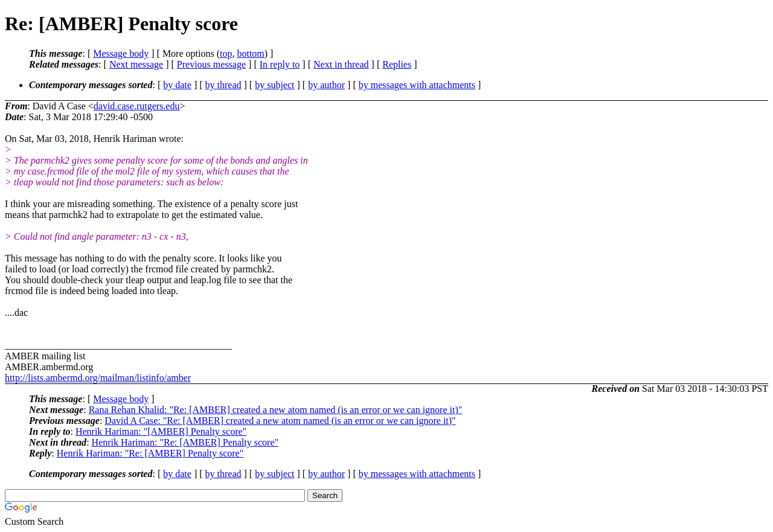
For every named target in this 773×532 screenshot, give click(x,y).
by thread (223, 85)
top (226, 53)
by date (177, 85)
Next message (136, 64)
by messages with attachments (417, 85)
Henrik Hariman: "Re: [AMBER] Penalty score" (185, 442)
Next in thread (341, 64)
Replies (397, 64)
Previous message (211, 64)
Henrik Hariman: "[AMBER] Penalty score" (161, 431)
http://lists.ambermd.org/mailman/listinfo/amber (98, 378)
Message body (121, 53)
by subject (274, 85)
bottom (250, 53)
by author (326, 85)
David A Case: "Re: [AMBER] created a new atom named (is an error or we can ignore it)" (280, 421)
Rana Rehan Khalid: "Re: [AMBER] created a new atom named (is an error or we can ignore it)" (276, 410)
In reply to (280, 64)
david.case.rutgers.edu (137, 106)
